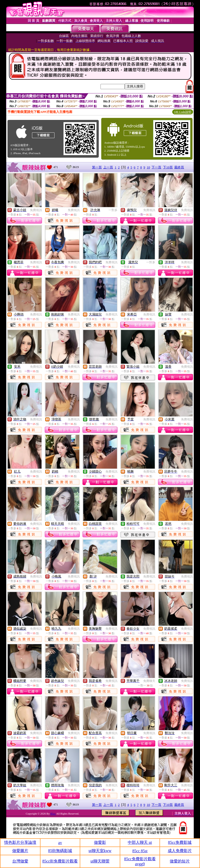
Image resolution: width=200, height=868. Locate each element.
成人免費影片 (180, 851)
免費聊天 (149, 681)
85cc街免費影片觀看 (60, 861)
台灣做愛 (20, 861)
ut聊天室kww (100, 851)
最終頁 (179, 167)
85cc (53, 814)
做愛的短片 (180, 861)
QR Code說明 (183, 112)
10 (148, 167)
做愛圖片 (20, 851)
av (60, 843)
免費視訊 (36, 210)
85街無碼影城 (60, 851)
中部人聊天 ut (140, 842)
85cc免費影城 (180, 842)
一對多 (113, 210)
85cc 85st (140, 851)
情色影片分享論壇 (20, 842)
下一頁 (156, 167)
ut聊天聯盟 (100, 861)
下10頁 (168, 167)
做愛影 (100, 842)
